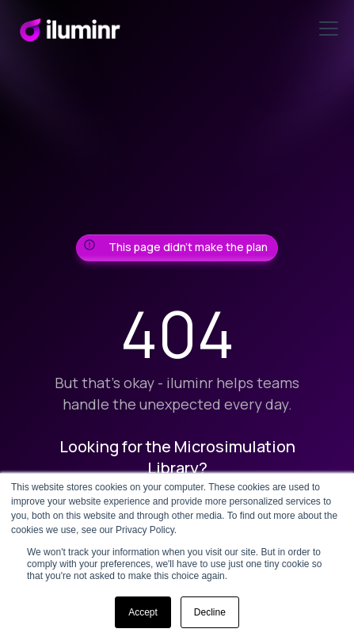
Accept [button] (143, 612)
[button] (325, 29)
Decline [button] (210, 612)
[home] (69, 29)
